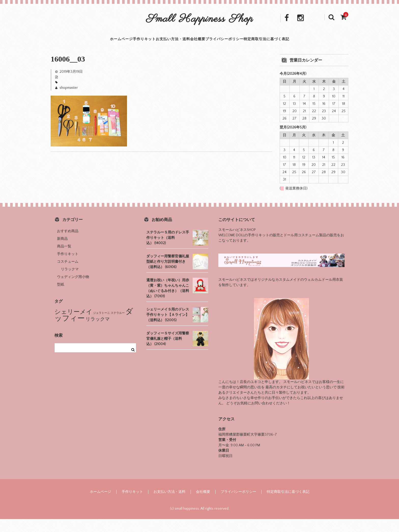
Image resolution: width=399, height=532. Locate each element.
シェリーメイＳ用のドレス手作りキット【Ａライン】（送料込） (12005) (168, 328)
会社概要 (202, 46)
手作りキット (124, 46)
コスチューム (68, 275)
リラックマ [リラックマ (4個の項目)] (98, 332)
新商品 (62, 252)
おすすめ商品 (68, 244)
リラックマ (70, 282)
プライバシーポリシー (240, 46)
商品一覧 (64, 259)
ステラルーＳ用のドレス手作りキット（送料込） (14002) (168, 251)
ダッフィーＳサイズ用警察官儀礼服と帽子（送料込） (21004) (168, 352)
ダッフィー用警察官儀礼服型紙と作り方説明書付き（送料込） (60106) (168, 275)
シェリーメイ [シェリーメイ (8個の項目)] (73, 325)
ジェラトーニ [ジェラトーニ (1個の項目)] (102, 326)
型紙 (61, 298)
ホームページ (89, 46)
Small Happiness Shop (200, 19)
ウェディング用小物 (73, 290)
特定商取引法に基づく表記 (296, 46)
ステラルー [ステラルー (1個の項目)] (118, 326)
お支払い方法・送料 (166, 46)
